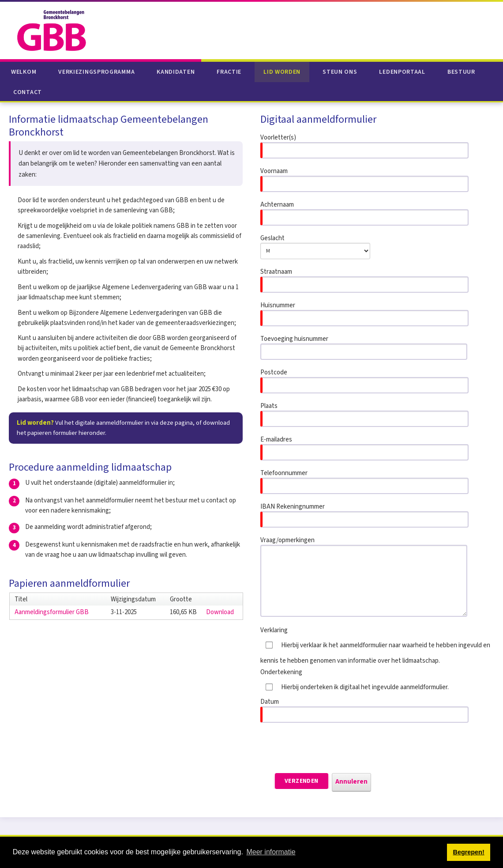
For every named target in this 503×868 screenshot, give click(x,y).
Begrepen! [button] (469, 852)
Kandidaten (176, 72)
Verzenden (302, 781)
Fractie (229, 72)
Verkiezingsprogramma (96, 72)
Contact (28, 92)
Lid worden (282, 72)
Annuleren (351, 782)
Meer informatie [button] (271, 852)
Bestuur (461, 72)
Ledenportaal (402, 72)
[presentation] (327, 748)
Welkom (24, 72)
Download (220, 612)
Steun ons (340, 72)
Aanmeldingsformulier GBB (52, 612)
